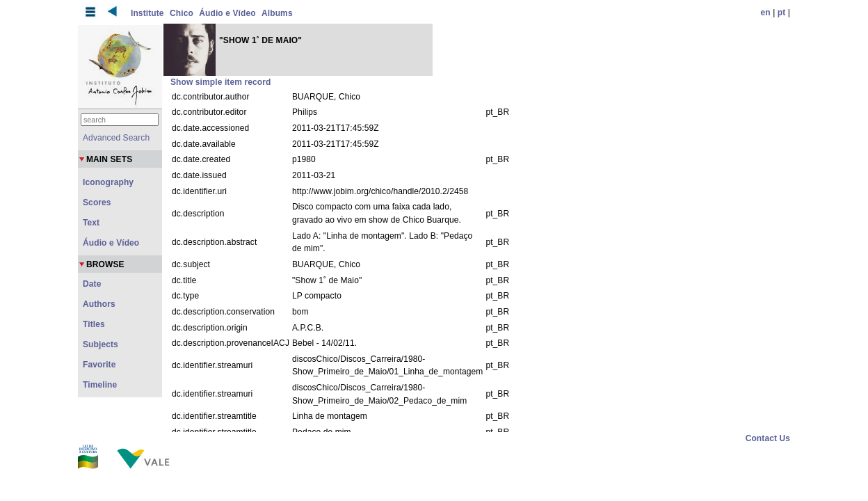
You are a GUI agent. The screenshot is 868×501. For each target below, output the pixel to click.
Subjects (101, 344)
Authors (99, 304)
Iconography (108, 182)
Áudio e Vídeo (227, 13)
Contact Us (768, 438)
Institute (147, 13)
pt (782, 13)
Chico (182, 13)
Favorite (99, 365)
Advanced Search (116, 138)
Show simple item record (220, 82)
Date (92, 284)
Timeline (100, 385)
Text (91, 223)
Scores (97, 202)
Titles (94, 324)
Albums (277, 13)
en (766, 13)
